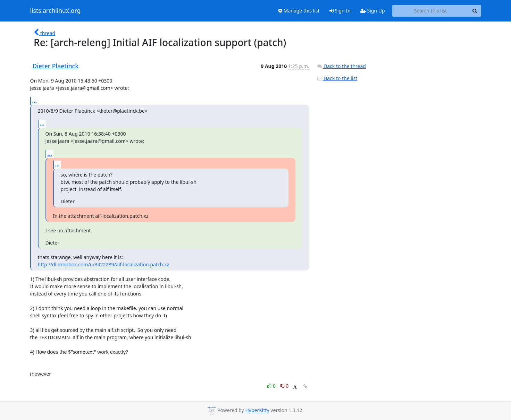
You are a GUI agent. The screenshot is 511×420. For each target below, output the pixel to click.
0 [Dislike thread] (285, 386)
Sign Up (373, 11)
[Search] (475, 11)
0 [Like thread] (272, 386)
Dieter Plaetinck (56, 66)
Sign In (340, 11)
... (35, 101)
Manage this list (299, 11)
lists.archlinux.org (56, 11)
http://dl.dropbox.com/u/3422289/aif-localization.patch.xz (104, 264)
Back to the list (337, 78)
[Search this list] (431, 11)
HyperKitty (257, 410)
